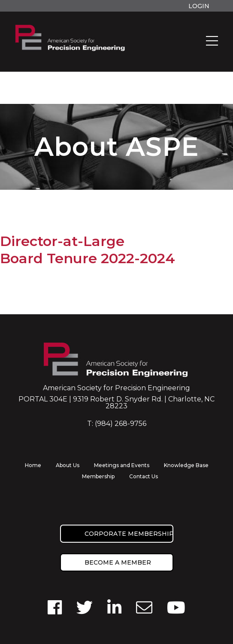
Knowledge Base (186, 465)
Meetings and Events (122, 465)
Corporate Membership (129, 534)
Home (33, 465)
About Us (68, 465)
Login (199, 6)
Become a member (118, 562)
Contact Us (144, 476)
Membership (98, 476)
